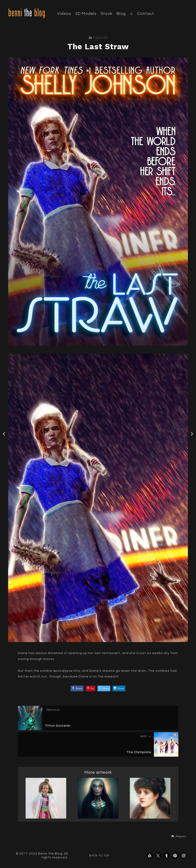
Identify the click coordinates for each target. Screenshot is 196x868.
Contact (146, 14)
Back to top (99, 856)
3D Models (86, 14)
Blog (121, 14)
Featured (98, 38)
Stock (106, 14)
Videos (64, 14)
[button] (179, 836)
